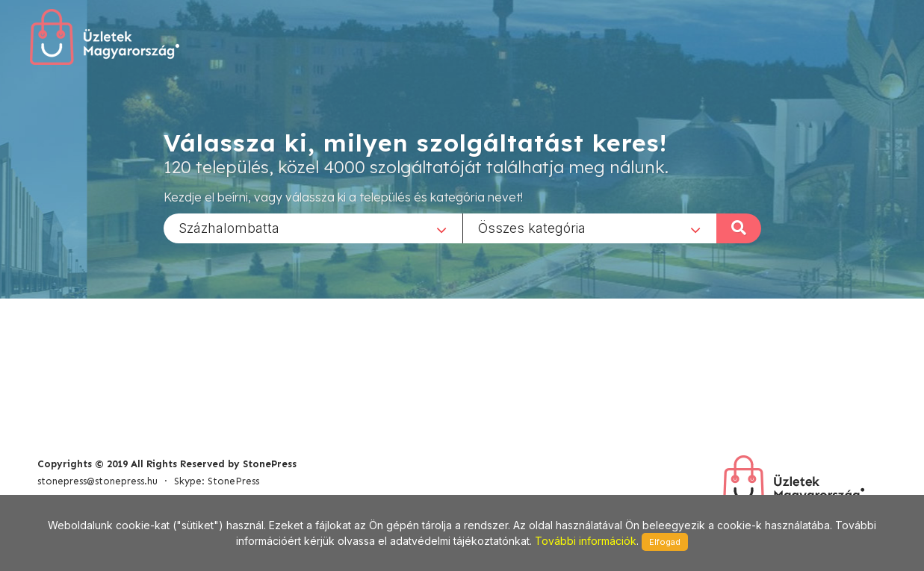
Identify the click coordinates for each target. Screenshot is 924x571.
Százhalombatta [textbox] (229, 227)
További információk (586, 541)
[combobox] (313, 228)
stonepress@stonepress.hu (97, 481)
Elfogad (665, 542)
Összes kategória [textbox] (532, 227)
